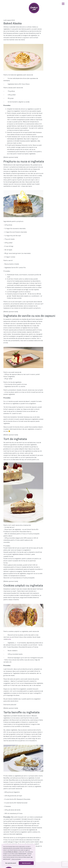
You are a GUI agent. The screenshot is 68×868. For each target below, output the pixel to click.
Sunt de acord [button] (26, 863)
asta (10, 639)
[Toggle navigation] (63, 4)
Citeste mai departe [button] (16, 859)
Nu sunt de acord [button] (11, 863)
